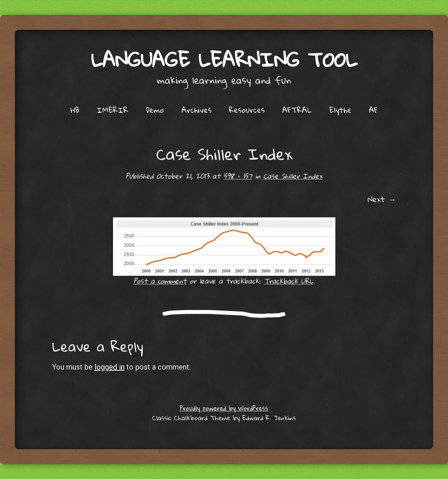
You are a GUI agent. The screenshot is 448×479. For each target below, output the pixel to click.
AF (373, 110)
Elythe (340, 110)
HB (75, 110)
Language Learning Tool (224, 59)
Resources (247, 110)
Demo (155, 110)
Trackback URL (289, 281)
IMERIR (112, 110)
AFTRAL (297, 110)
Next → (382, 199)
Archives (196, 110)
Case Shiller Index (293, 176)
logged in (109, 367)
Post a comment (160, 281)
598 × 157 (238, 176)
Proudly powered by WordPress (224, 408)
